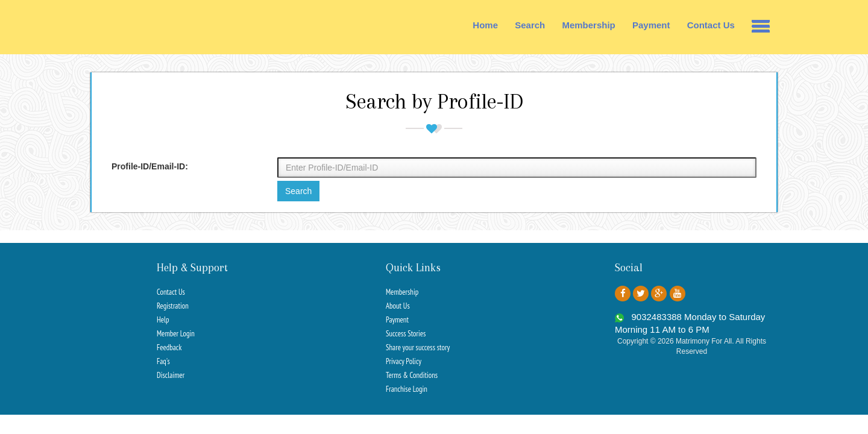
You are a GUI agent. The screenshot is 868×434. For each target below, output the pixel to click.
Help (163, 320)
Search (530, 25)
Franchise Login (407, 389)
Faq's (163, 361)
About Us (398, 306)
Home (485, 25)
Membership (588, 25)
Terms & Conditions (412, 375)
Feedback (169, 348)
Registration (173, 306)
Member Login (176, 334)
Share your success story (418, 348)
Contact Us (711, 25)
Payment (651, 25)
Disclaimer (171, 375)
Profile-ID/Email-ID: (150, 166)
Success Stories (406, 334)
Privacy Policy (404, 361)
